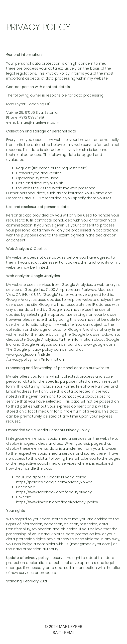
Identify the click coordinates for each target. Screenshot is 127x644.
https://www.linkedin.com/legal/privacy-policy (57, 502)
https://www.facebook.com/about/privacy (54, 492)
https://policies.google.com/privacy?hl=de (54, 482)
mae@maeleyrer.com (39, 122)
